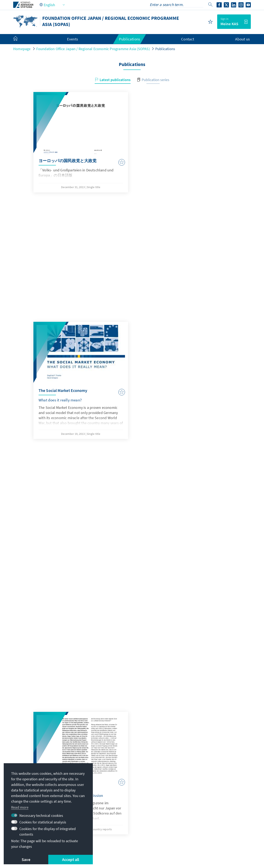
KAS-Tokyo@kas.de (115, 777)
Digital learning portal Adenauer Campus (212, 779)
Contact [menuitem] (188, 39)
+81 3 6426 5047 (112, 793)
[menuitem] (20, 39)
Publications (165, 49)
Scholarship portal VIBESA (204, 790)
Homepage (22, 49)
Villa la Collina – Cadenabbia (205, 815)
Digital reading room (199, 807)
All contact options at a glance (121, 802)
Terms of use (103, 839)
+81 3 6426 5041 (112, 785)
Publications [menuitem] (130, 39)
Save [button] (26, 859)
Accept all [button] (71, 859)
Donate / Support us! (199, 824)
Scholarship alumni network (205, 799)
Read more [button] (20, 807)
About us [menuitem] (242, 39)
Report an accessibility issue (190, 839)
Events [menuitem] (72, 39)
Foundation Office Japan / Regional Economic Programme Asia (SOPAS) (93, 49)
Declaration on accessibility (140, 839)
